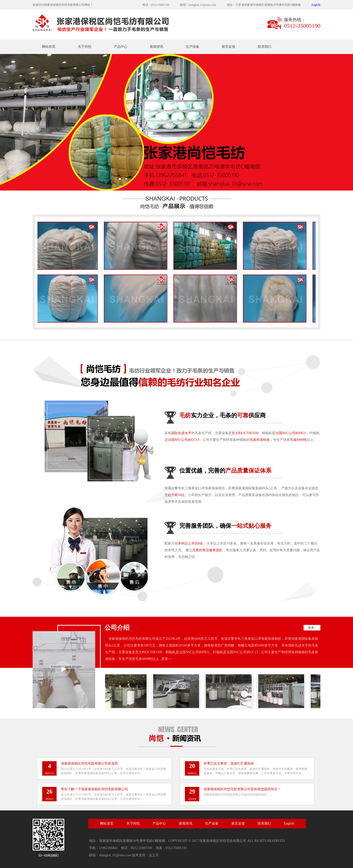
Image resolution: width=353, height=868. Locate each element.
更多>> (167, 659)
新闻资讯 (157, 47)
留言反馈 (229, 47)
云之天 (154, 855)
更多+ (312, 628)
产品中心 (121, 47)
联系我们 (265, 47)
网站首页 (49, 47)
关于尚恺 (85, 47)
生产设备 (193, 47)
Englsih (316, 5)
